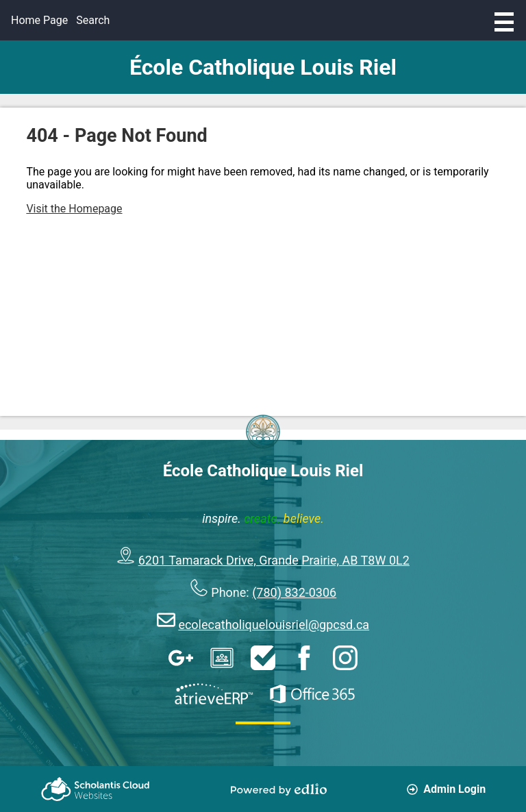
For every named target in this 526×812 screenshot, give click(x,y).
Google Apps (181, 658)
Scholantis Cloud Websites (95, 789)
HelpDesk (263, 658)
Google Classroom (222, 658)
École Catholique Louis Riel (263, 67)
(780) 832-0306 (294, 592)
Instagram (345, 658)
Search (93, 20)
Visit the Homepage (74, 209)
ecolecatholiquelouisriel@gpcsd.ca (274, 625)
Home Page (39, 20)
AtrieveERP (214, 694)
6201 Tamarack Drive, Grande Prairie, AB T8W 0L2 (274, 560)
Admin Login (446, 789)
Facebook (304, 658)
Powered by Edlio (279, 789)
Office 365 (312, 694)
